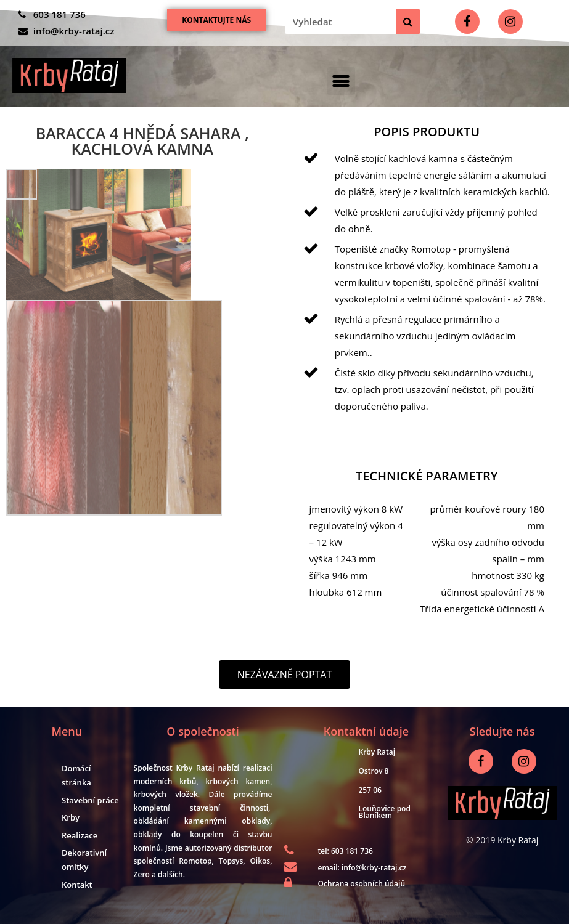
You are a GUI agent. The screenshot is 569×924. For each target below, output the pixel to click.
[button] (216, 20)
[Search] (408, 22)
